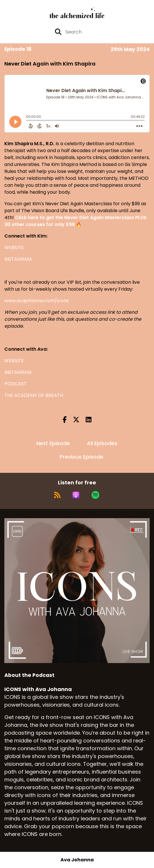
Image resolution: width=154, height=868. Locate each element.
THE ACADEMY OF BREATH (34, 395)
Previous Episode (81, 457)
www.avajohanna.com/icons (36, 301)
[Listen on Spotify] (95, 495)
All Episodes (102, 443)
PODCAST (15, 384)
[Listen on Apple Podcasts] (76, 495)
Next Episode (53, 443)
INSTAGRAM (18, 372)
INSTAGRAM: (18, 259)
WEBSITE (14, 248)
